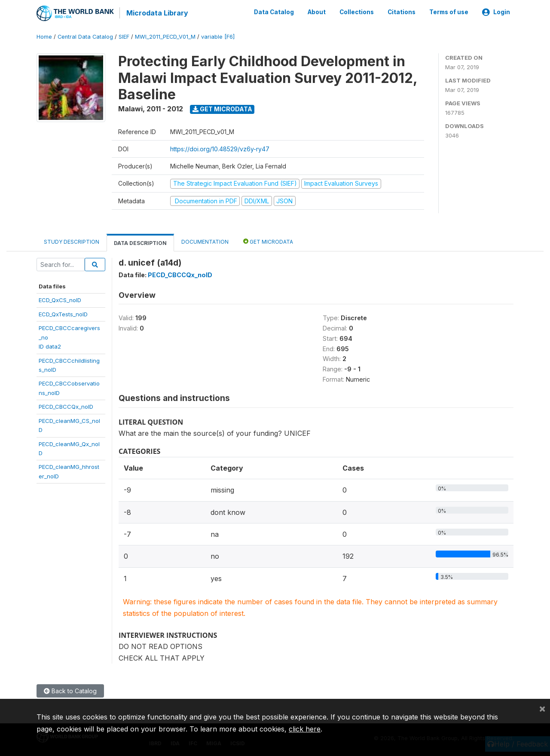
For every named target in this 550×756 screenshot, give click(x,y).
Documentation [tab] (205, 241)
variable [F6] (218, 36)
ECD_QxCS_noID (60, 300)
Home (44, 36)
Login (496, 12)
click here (305, 729)
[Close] (542, 708)
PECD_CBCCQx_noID (66, 406)
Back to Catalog (70, 690)
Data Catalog (274, 12)
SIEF (124, 36)
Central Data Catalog (85, 36)
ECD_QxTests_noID (63, 313)
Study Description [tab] (72, 241)
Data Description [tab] (140, 243)
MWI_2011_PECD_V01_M (165, 36)
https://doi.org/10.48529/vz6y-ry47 (220, 148)
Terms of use (449, 12)
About (317, 12)
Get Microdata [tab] (268, 241)
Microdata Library (157, 13)
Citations (402, 12)
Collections (357, 12)
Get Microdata (222, 109)
